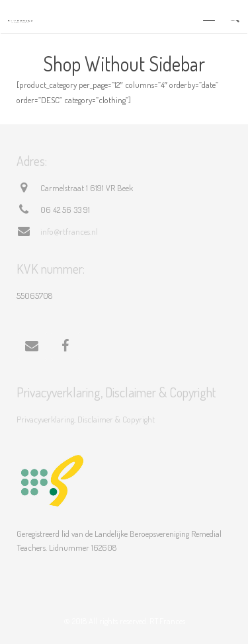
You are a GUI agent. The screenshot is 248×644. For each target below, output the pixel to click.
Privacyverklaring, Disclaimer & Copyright (86, 419)
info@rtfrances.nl (69, 231)
